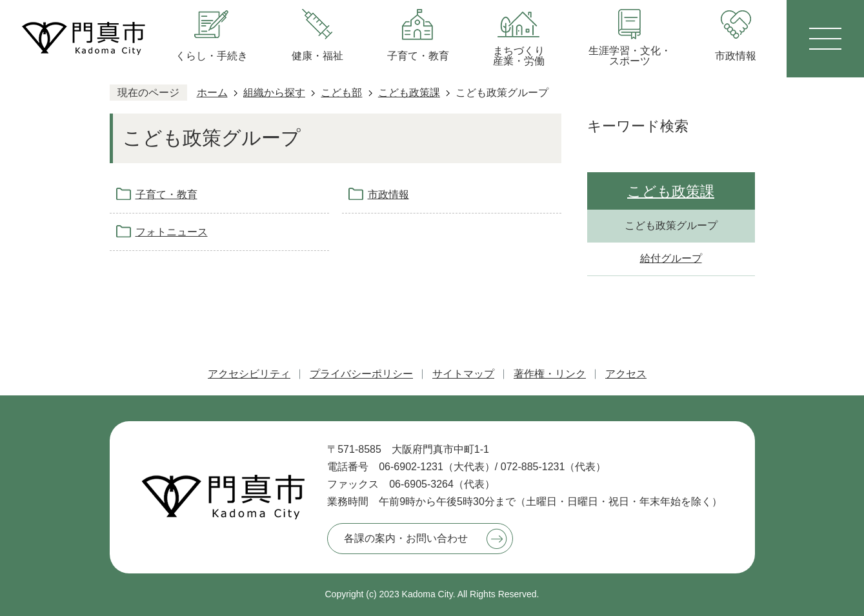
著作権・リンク (550, 374)
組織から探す (274, 93)
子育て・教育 (166, 194)
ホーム (212, 93)
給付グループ (671, 258)
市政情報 (388, 194)
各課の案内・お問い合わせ (406, 538)
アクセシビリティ (249, 374)
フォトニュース (172, 232)
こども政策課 (409, 93)
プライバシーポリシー (361, 374)
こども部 (341, 93)
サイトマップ (463, 374)
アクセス (626, 374)
